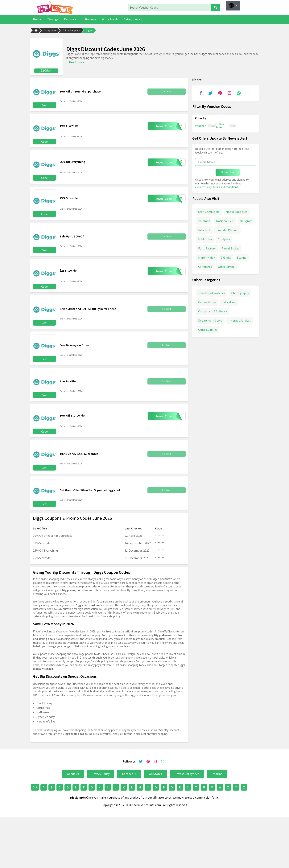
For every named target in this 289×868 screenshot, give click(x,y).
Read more (77, 61)
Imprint (217, 773)
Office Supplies (71, 30)
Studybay (224, 238)
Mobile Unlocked (237, 210)
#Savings (52, 19)
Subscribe (228, 171)
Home (37, 19)
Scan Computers (209, 210)
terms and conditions (225, 186)
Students (90, 19)
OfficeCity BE (226, 265)
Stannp (242, 256)
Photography (240, 292)
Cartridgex (205, 265)
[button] (233, 6)
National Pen (225, 220)
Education (229, 301)
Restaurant (71, 19)
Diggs (89, 30)
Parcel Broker (231, 247)
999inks (226, 256)
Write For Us (110, 19)
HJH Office (205, 238)
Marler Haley (206, 256)
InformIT (204, 229)
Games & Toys (207, 301)
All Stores (156, 773)
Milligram (246, 220)
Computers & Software (213, 310)
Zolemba (204, 220)
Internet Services (240, 319)
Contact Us (129, 773)
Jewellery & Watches (212, 292)
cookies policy (203, 186)
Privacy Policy (101, 773)
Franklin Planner (227, 229)
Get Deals (167, 90)
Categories (133, 19)
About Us (73, 773)
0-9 (35, 786)
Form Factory (207, 247)
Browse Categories (187, 773)
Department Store (210, 319)
